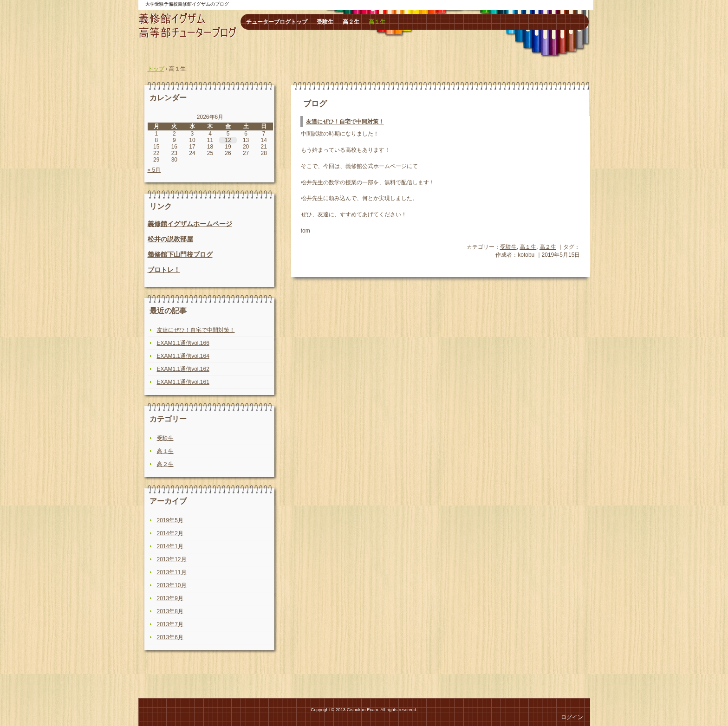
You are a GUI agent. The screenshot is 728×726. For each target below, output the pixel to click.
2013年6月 (170, 637)
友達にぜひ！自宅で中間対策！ (345, 122)
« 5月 (154, 170)
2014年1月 (170, 546)
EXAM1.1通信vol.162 (183, 369)
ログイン (572, 717)
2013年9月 (170, 598)
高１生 (377, 22)
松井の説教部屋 (170, 239)
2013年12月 (172, 559)
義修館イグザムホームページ (190, 224)
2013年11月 (172, 572)
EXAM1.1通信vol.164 (183, 356)
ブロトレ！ (164, 270)
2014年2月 (170, 533)
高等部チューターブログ (188, 26)
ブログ (315, 104)
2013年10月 (172, 585)
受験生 (325, 22)
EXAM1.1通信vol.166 (183, 343)
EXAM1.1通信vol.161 (183, 382)
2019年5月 (170, 520)
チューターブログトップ (277, 22)
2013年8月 (170, 611)
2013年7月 (170, 624)
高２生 (351, 22)
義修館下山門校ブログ (180, 254)
